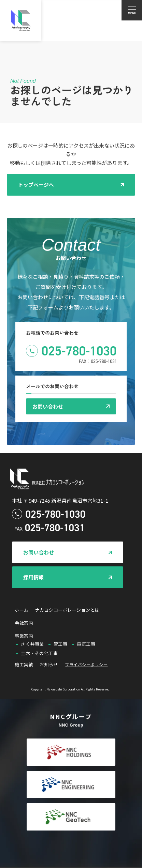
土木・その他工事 (39, 653)
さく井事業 (32, 644)
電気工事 (86, 644)
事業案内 (24, 636)
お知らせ (49, 664)
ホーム (22, 610)
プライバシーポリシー (86, 664)
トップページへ (36, 185)
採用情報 (33, 577)
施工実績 (24, 664)
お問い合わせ (48, 406)
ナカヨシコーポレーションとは (67, 610)
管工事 (61, 644)
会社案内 (24, 623)
